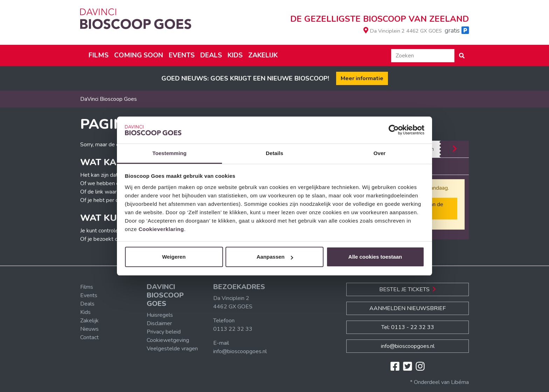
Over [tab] (380, 153)
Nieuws (89, 329)
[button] (462, 56)
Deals (211, 55)
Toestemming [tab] (169, 153)
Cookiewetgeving (168, 340)
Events (182, 55)
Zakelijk (263, 55)
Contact (89, 337)
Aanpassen (275, 257)
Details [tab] (274, 153)
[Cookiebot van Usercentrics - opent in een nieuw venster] (394, 130)
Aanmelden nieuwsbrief (408, 308)
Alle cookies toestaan (375, 257)
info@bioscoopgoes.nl (240, 351)
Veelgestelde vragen (172, 349)
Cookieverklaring (161, 229)
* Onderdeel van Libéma (439, 382)
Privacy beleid (164, 332)
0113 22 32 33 (233, 329)
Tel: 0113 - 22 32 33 (408, 327)
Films (99, 55)
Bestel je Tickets (408, 289)
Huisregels (160, 315)
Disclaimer (159, 323)
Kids (235, 55)
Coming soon (139, 55)
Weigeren (174, 257)
